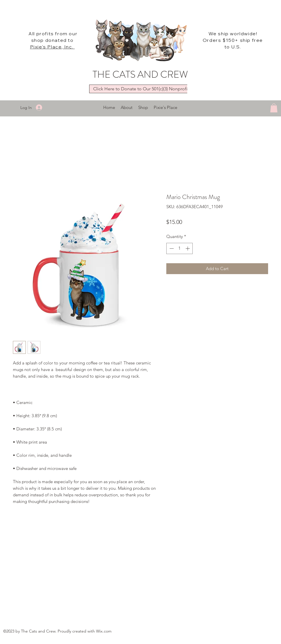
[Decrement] (171, 248)
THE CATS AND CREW (140, 74)
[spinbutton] (180, 248)
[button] (274, 108)
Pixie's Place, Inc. (52, 47)
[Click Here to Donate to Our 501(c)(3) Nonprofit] (141, 89)
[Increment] (188, 248)
